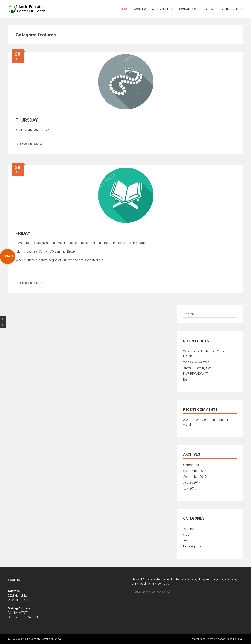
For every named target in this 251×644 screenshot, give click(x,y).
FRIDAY (23, 233)
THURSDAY (27, 120)
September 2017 (195, 477)
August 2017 (192, 483)
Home (125, 9)
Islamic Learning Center (199, 368)
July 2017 (190, 488)
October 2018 (193, 465)
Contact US (188, 9)
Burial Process (232, 9)
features (37, 144)
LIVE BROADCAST (196, 374)
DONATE (8, 256)
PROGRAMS (140, 9)
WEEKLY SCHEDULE (163, 9)
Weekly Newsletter (196, 362)
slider (187, 535)
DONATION (206, 9)
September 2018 (195, 471)
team (187, 540)
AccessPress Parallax (230, 639)
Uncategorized (193, 546)
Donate (188, 380)
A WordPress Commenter (201, 420)
